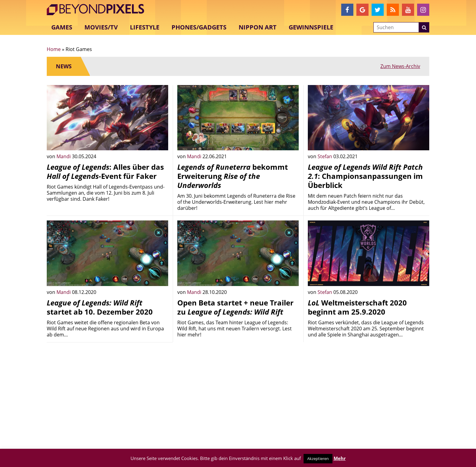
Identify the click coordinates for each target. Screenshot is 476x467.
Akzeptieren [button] (318, 458)
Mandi (64, 156)
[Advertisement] (107, 390)
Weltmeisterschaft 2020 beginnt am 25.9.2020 (357, 307)
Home (54, 49)
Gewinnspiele (311, 27)
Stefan (325, 156)
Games (62, 27)
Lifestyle (145, 27)
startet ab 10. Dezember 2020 (100, 307)
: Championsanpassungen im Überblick (365, 176)
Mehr (340, 458)
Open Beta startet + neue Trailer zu (235, 307)
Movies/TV (101, 27)
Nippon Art (258, 27)
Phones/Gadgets (199, 27)
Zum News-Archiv (400, 66)
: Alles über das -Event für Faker (105, 171)
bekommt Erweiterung (233, 176)
